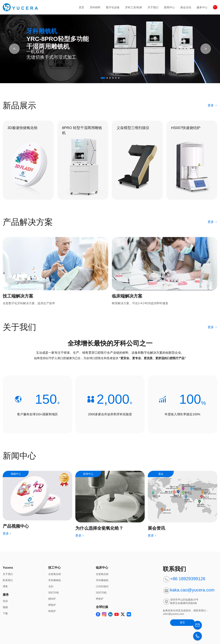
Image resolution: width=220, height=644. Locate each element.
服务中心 (202, 7)
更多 (212, 105)
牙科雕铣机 (55, 580)
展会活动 (186, 7)
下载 (5, 613)
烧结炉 (52, 599)
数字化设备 (113, 7)
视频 (5, 607)
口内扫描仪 (102, 586)
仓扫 (51, 586)
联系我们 (8, 580)
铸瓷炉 (52, 611)
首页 (82, 7)
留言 (182, 622)
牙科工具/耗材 (134, 7)
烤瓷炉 (52, 605)
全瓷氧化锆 (55, 574)
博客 (5, 586)
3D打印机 (54, 593)
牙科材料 (95, 7)
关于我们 (153, 7)
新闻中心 (169, 7)
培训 (5, 601)
